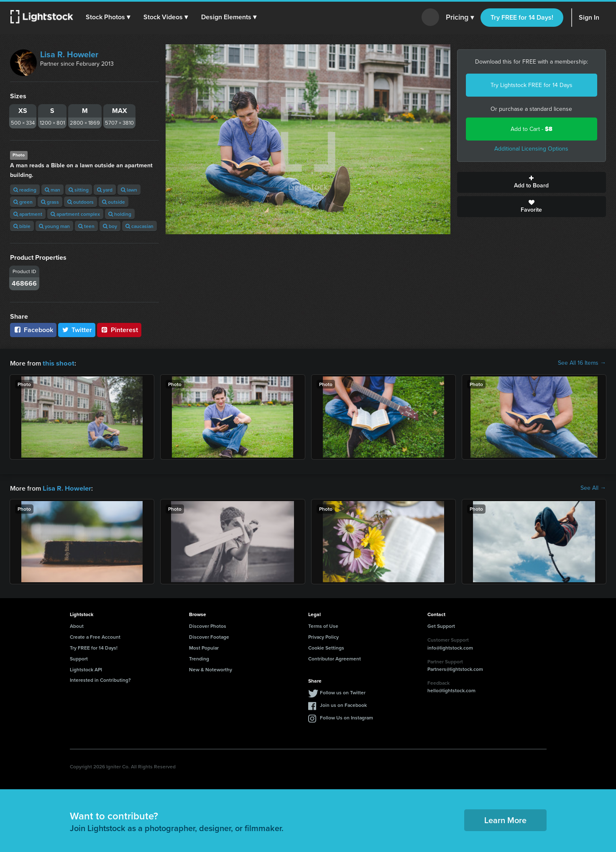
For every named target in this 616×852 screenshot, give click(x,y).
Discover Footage (209, 636)
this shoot (57, 363)
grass (50, 202)
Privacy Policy (323, 636)
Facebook (33, 330)
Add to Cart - (532, 129)
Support (79, 658)
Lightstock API (86, 669)
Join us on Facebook (343, 704)
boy (110, 226)
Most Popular (204, 647)
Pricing (460, 18)
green (23, 202)
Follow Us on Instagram (346, 717)
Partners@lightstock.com (455, 668)
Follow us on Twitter (343, 692)
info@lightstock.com (450, 647)
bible (22, 226)
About (77, 625)
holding (120, 214)
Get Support (441, 625)
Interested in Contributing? (100, 679)
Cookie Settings (326, 647)
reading (25, 190)
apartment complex (75, 214)
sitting (79, 190)
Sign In (589, 17)
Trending (199, 658)
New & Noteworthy (211, 669)
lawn (129, 190)
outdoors (81, 202)
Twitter (77, 330)
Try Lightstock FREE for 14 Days (532, 85)
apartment (28, 214)
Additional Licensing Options (531, 149)
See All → (593, 488)
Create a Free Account (95, 636)
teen (86, 226)
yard (105, 190)
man (52, 190)
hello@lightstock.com (451, 690)
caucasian (139, 226)
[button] (108, 17)
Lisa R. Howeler (69, 54)
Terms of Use (323, 625)
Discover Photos (208, 625)
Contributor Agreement (335, 658)
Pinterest (119, 330)
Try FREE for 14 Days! (522, 17)
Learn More (505, 819)
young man (54, 226)
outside (114, 202)
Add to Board (532, 182)
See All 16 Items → (582, 363)
